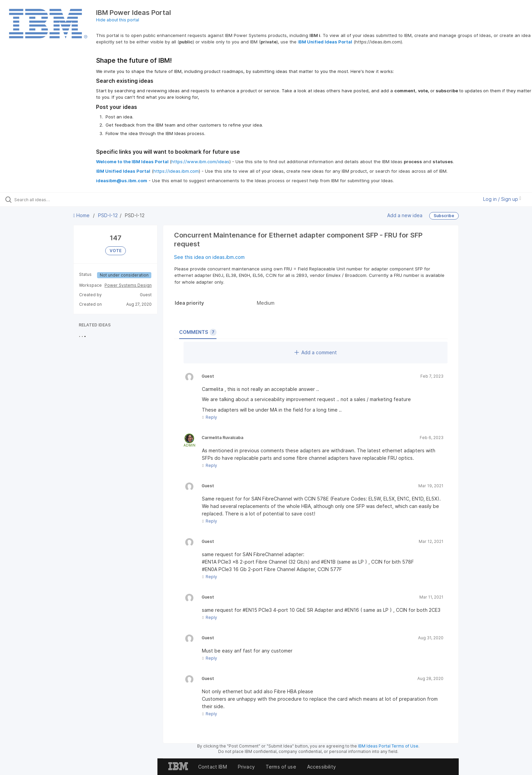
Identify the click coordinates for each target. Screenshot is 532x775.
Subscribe (444, 216)
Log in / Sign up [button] (502, 199)
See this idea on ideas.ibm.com (209, 257)
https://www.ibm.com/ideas (200, 162)
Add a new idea (405, 215)
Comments (198, 332)
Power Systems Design (128, 285)
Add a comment (316, 352)
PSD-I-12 (108, 215)
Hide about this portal (118, 20)
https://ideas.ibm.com (176, 171)
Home (82, 215)
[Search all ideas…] (62, 200)
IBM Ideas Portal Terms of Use (388, 746)
